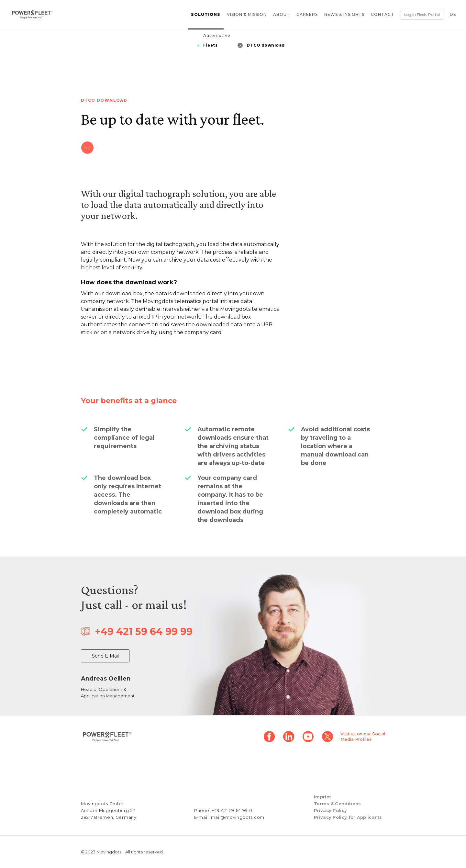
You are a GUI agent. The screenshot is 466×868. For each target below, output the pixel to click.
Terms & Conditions (337, 804)
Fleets (211, 45)
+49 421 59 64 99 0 (232, 810)
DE (453, 14)
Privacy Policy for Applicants (348, 817)
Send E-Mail (105, 656)
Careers (307, 14)
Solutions (206, 14)
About (282, 14)
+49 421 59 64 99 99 (144, 631)
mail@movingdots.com (238, 817)
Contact (383, 14)
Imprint (322, 797)
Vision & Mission (247, 14)
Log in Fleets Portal (422, 14)
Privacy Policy (330, 810)
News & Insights (344, 14)
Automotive (217, 35)
